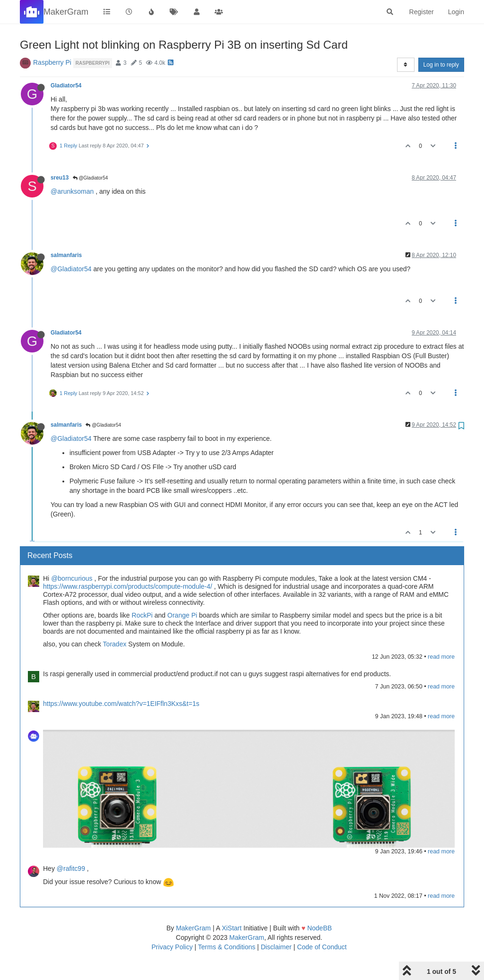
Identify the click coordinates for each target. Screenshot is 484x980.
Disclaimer (276, 947)
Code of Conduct (322, 947)
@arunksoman (72, 191)
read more (441, 657)
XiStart (232, 928)
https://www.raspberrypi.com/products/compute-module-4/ (128, 586)
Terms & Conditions (227, 947)
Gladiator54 (66, 86)
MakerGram (193, 928)
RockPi (142, 615)
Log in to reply (441, 65)
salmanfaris (66, 255)
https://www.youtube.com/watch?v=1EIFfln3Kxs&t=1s (121, 704)
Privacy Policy (172, 947)
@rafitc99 (71, 868)
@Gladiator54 (91, 178)
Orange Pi (182, 615)
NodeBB (320, 928)
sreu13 (60, 178)
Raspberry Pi (52, 62)
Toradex (115, 644)
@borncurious (72, 578)
